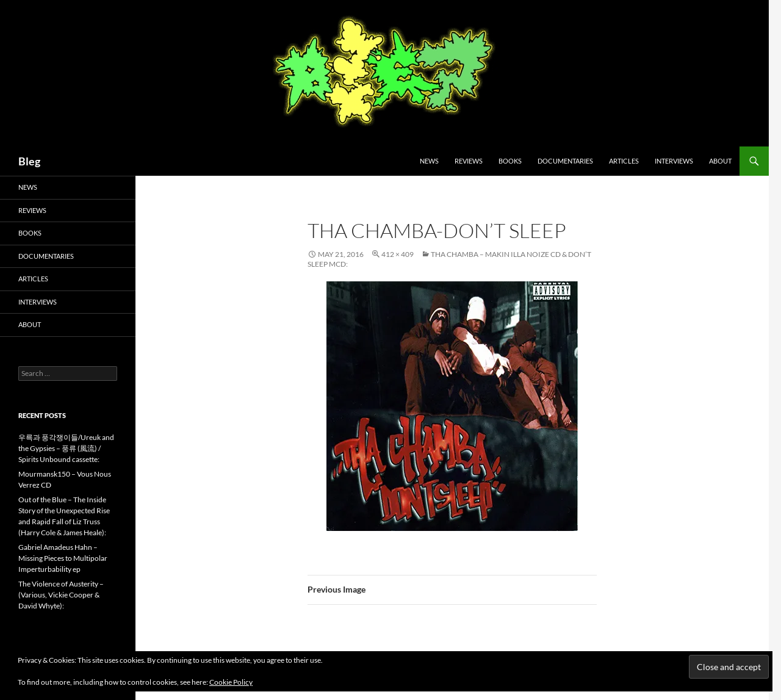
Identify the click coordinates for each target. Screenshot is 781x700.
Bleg (29, 161)
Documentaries (565, 161)
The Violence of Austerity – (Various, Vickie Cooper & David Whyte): (61, 595)
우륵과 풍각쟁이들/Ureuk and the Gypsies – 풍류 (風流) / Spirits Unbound (66, 448)
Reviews (469, 161)
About (720, 161)
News (429, 161)
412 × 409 (398, 254)
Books (510, 161)
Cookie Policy (231, 682)
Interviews (674, 161)
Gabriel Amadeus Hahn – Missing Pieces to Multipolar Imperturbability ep (63, 558)
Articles (624, 161)
